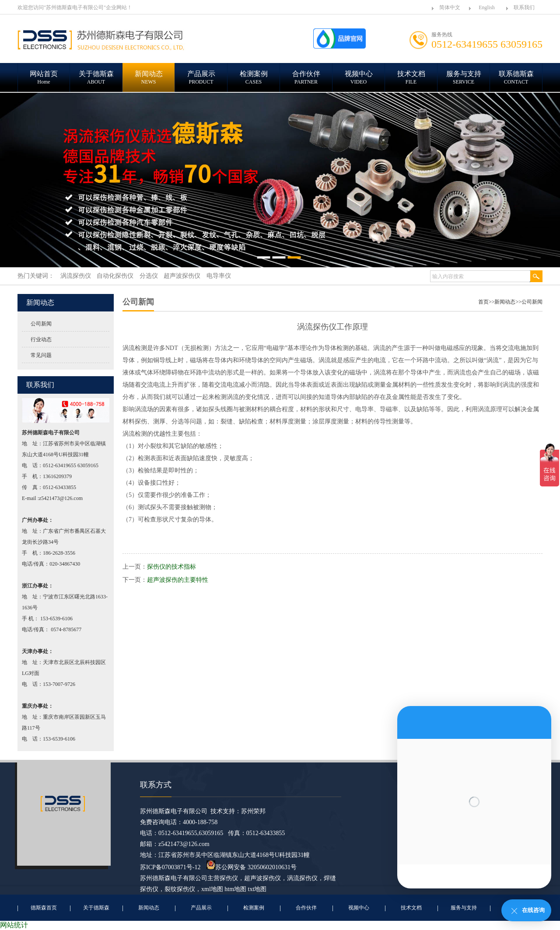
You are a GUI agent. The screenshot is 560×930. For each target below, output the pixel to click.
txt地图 (257, 889)
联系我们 (524, 7)
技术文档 (411, 908)
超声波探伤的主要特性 (178, 580)
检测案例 (254, 908)
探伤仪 (229, 878)
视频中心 (359, 908)
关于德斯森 (96, 908)
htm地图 (235, 889)
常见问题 (41, 355)
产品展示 (201, 908)
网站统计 (14, 925)
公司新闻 (41, 324)
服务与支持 (464, 908)
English (487, 7)
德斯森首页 (44, 908)
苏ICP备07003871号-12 (170, 867)
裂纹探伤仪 (180, 889)
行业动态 (41, 339)
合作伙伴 (306, 908)
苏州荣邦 (253, 811)
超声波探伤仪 (262, 878)
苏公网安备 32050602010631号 (252, 867)
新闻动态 (505, 302)
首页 (483, 302)
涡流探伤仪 (302, 878)
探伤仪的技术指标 (171, 567)
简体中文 (450, 7)
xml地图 (212, 889)
